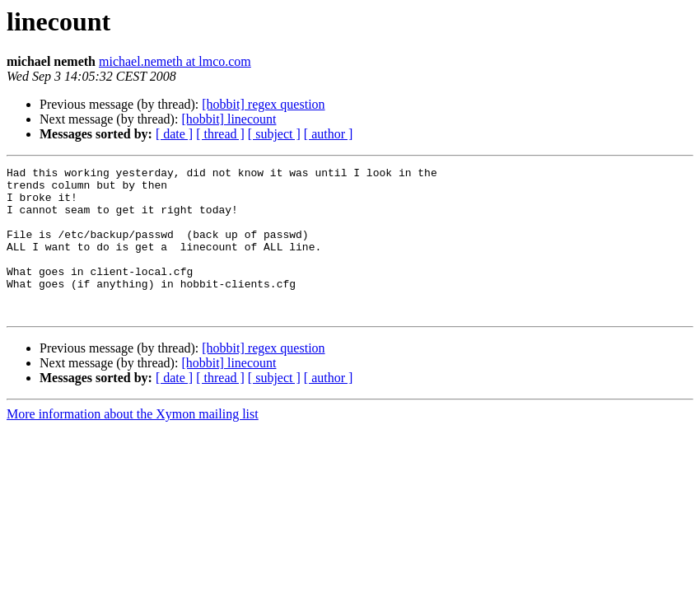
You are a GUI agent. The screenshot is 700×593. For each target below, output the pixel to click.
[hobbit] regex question (263, 104)
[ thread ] (220, 134)
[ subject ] (274, 134)
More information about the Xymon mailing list (133, 444)
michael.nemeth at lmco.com (175, 61)
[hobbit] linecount (229, 119)
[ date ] (174, 134)
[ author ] (329, 134)
